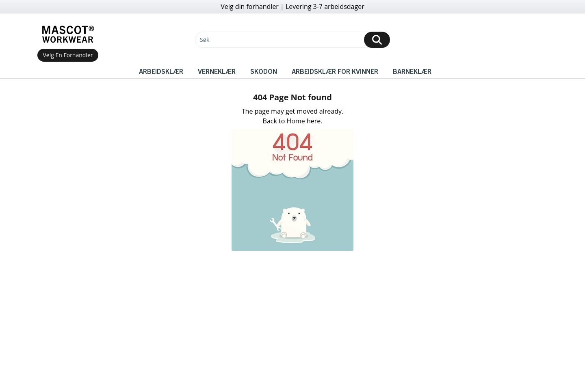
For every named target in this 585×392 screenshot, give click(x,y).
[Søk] (292, 40)
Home (296, 121)
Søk (205, 40)
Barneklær (412, 71)
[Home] (68, 34)
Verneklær (217, 71)
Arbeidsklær (161, 71)
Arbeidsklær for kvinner (335, 71)
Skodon (264, 71)
